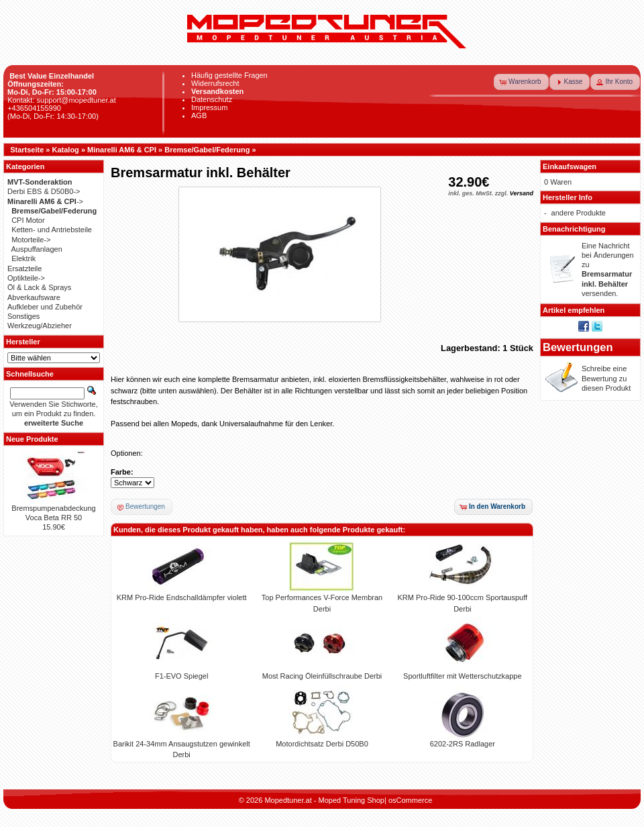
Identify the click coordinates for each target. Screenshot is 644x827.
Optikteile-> (26, 278)
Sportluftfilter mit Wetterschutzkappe (462, 676)
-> (45, 201)
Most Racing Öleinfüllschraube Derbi (322, 676)
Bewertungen (578, 347)
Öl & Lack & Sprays (39, 287)
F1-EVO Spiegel (181, 676)
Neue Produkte (32, 439)
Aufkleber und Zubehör (45, 307)
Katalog (66, 150)
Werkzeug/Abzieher (40, 326)
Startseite (27, 150)
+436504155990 (34, 108)
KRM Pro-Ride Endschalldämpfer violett (182, 597)
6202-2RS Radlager (463, 744)
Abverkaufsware (34, 297)
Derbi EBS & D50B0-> (44, 191)
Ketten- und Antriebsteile (52, 230)
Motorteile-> (31, 240)
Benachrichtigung (574, 229)
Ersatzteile (24, 269)
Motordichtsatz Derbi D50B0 (322, 744)
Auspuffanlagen (37, 249)
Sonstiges (23, 316)
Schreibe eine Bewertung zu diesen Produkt (606, 378)
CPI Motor (28, 220)
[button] (521, 82)
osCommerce (410, 800)
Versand (522, 193)
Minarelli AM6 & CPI (122, 150)
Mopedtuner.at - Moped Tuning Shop (324, 800)
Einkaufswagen (570, 166)
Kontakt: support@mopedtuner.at (62, 100)
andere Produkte (579, 213)
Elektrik (23, 258)
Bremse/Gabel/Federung (207, 150)
